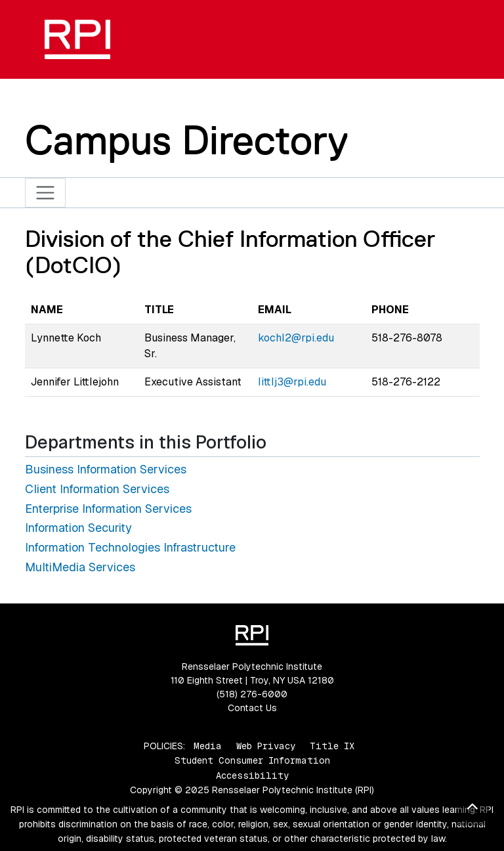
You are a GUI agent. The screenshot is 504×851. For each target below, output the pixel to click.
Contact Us (252, 708)
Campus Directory (187, 140)
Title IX (332, 746)
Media (208, 746)
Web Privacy (266, 746)
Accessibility (252, 775)
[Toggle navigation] (46, 193)
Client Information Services (97, 489)
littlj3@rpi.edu (292, 382)
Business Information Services (106, 469)
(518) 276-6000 (252, 694)
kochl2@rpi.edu (296, 338)
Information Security (78, 528)
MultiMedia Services (80, 567)
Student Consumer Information (252, 760)
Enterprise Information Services (108, 509)
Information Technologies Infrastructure (130, 547)
